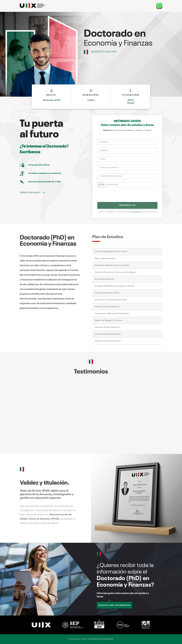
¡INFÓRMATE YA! (127, 205)
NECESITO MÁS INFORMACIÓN (114, 605)
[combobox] (101, 185)
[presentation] (127, 195)
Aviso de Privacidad (135, 212)
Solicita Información (30, 193)
